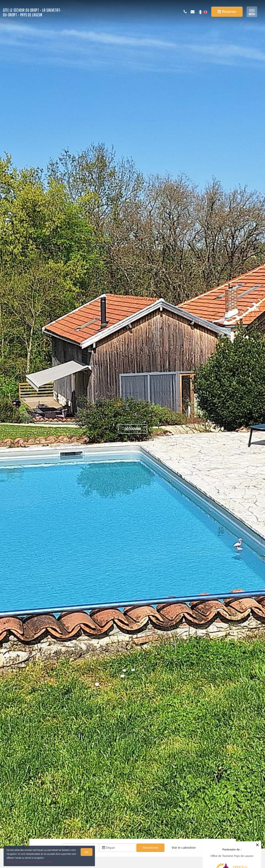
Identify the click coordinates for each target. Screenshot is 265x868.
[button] (184, 848)
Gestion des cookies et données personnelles (30, 861)
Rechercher (150, 848)
